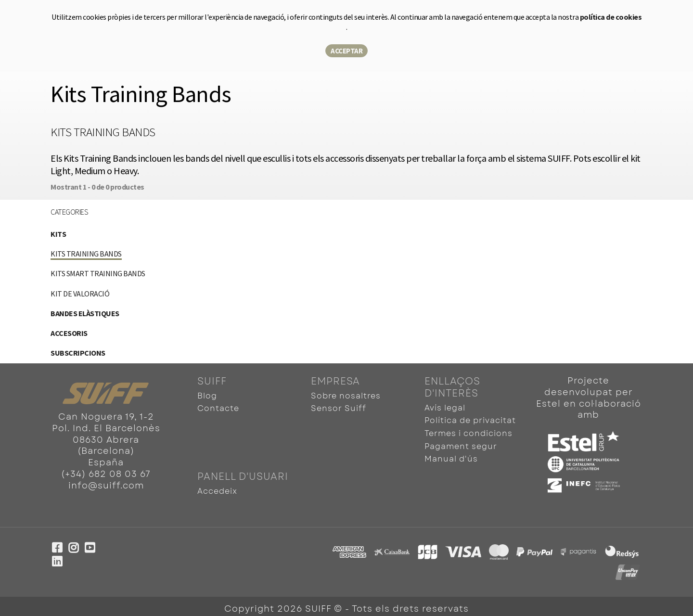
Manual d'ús (451, 456)
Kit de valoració (80, 294)
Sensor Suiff (339, 408)
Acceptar (346, 51)
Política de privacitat (470, 420)
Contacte (218, 408)
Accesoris (69, 333)
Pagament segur (461, 444)
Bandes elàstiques (85, 313)
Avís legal (445, 408)
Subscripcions (78, 353)
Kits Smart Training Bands (98, 273)
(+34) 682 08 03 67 (106, 474)
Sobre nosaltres (346, 396)
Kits (58, 234)
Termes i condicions (468, 432)
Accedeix (217, 487)
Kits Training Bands (86, 254)
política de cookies (611, 17)
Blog (207, 396)
